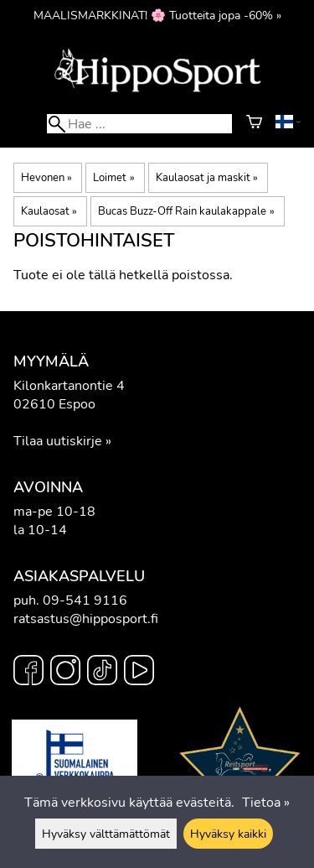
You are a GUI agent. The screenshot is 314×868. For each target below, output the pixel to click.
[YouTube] (139, 673)
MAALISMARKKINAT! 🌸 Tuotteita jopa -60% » (157, 15)
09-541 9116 (85, 600)
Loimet (113, 178)
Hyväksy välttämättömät (106, 834)
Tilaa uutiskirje (58, 441)
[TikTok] (102, 673)
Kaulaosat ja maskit (207, 178)
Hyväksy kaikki (228, 834)
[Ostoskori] (254, 124)
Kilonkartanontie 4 (69, 386)
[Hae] (139, 124)
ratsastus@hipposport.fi (86, 619)
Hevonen (46, 178)
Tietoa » (266, 803)
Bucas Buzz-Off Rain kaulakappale (186, 211)
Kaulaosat (49, 211)
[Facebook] (28, 673)
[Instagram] (65, 673)
